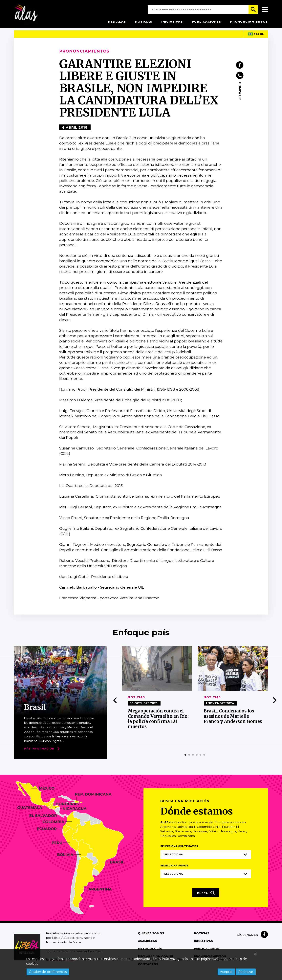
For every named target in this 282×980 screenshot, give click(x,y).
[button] (185, 760)
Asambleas (147, 947)
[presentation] (115, 706)
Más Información (39, 754)
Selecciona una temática (179, 852)
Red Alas (117, 22)
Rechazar (246, 972)
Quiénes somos (151, 939)
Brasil (256, 40)
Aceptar (226, 972)
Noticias (144, 22)
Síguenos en (248, 940)
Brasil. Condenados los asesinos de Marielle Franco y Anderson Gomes (233, 722)
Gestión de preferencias (48, 972)
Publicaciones (206, 22)
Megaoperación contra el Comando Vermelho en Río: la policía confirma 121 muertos (158, 724)
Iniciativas (172, 22)
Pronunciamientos (249, 22)
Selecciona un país (174, 871)
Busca (206, 899)
